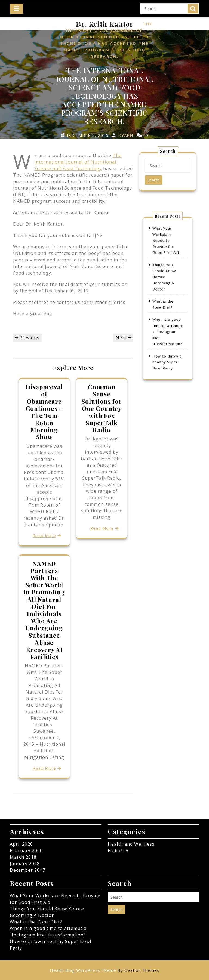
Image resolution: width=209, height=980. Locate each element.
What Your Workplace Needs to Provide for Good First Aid (166, 256)
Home (64, 24)
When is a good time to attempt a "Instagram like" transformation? (167, 323)
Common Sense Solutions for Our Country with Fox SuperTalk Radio (102, 408)
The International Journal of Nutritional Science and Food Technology (78, 162)
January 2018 (25, 864)
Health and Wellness (107, 24)
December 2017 (27, 870)
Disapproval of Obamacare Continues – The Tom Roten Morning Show (44, 412)
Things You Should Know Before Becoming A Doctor (165, 283)
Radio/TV (118, 850)
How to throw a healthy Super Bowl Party (167, 345)
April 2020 (21, 844)
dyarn (126, 135)
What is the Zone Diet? (36, 922)
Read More (44, 535)
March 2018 (23, 857)
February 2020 (26, 850)
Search (193, 6)
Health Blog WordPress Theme (105, 970)
